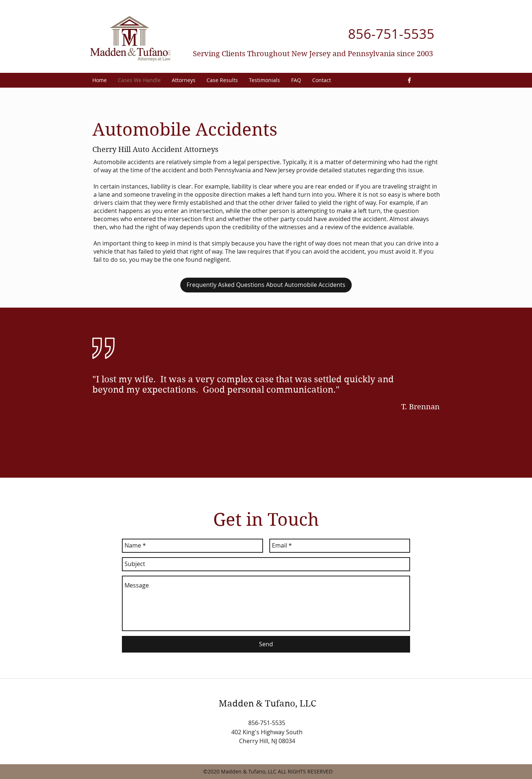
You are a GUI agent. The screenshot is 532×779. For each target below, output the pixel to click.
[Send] (266, 644)
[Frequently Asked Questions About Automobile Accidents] (266, 285)
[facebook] (409, 80)
